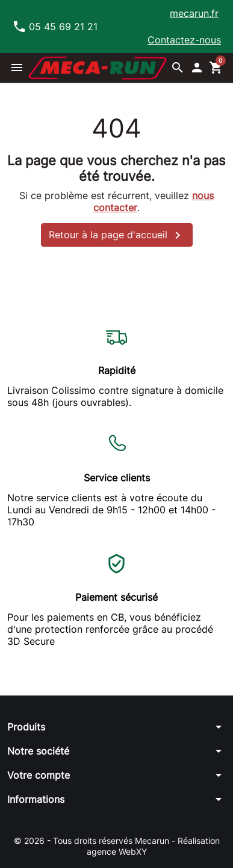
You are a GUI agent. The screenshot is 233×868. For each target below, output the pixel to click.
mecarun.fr (194, 13)
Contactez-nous (184, 40)
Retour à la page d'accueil (117, 235)
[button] (17, 68)
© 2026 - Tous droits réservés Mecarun (93, 841)
